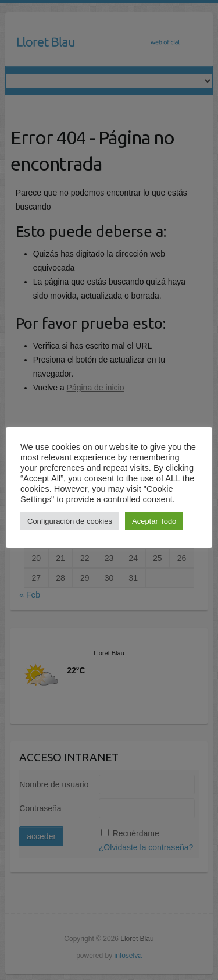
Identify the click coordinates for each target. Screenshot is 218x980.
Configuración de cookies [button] (70, 521)
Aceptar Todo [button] (154, 521)
